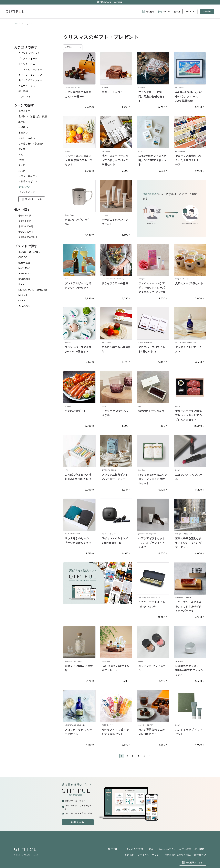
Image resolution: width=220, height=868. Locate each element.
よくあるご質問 (135, 849)
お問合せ (151, 849)
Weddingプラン (168, 849)
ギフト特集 (185, 849)
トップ (17, 24)
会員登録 (207, 11)
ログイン (190, 11)
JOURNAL (200, 849)
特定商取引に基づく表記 (178, 855)
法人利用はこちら (32, 200)
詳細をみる (78, 822)
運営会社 (199, 855)
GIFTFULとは (116, 849)
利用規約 (129, 855)
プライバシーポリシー (149, 855)
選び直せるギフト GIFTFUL (110, 2)
